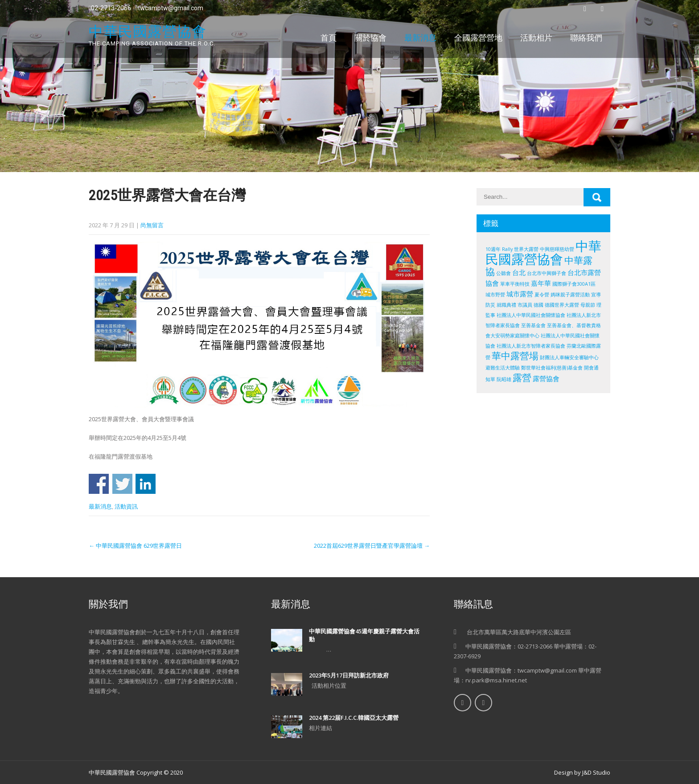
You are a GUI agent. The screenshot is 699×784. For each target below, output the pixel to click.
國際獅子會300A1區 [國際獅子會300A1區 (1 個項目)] (574, 284)
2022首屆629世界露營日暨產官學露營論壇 (372, 546)
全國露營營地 (478, 38)
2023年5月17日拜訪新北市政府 (349, 675)
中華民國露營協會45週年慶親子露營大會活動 (364, 635)
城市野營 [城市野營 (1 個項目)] (495, 295)
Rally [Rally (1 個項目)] (507, 249)
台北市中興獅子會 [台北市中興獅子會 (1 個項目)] (547, 273)
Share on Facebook (99, 484)
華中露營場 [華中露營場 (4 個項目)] (515, 356)
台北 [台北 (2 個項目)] (519, 272)
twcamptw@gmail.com (169, 8)
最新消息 (420, 38)
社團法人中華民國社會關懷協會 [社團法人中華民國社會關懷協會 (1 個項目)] (531, 315)
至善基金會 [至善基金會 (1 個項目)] (533, 325)
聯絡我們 (586, 38)
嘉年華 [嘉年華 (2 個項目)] (541, 283)
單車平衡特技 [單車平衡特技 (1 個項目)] (515, 284)
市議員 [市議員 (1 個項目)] (525, 305)
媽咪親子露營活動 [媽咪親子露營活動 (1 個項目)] (570, 295)
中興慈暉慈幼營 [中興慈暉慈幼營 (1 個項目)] (557, 249)
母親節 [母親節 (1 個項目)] (588, 305)
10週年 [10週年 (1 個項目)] (493, 249)
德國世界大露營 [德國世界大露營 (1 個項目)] (562, 305)
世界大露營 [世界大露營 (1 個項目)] (526, 249)
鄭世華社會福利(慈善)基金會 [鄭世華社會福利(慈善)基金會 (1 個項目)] (552, 368)
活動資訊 (126, 506)
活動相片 (536, 38)
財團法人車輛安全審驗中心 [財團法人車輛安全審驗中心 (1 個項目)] (569, 357)
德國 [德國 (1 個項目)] (539, 305)
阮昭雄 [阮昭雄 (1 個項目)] (504, 379)
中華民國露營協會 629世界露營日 (135, 546)
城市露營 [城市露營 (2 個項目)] (520, 294)
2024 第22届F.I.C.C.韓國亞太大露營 (354, 718)
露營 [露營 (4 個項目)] (522, 378)
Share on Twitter (122, 484)
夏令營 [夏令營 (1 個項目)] (542, 295)
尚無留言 (152, 225)
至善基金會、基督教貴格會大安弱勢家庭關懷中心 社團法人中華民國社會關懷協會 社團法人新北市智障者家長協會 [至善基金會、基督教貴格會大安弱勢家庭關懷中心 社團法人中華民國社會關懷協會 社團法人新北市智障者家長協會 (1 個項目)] (543, 336)
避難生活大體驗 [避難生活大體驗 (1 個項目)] (503, 368)
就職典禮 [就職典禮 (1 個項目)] (506, 305)
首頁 (329, 38)
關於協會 (370, 38)
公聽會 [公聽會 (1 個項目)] (504, 273)
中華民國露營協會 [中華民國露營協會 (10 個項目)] (543, 252)
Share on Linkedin (146, 484)
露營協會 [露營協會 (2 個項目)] (546, 378)
